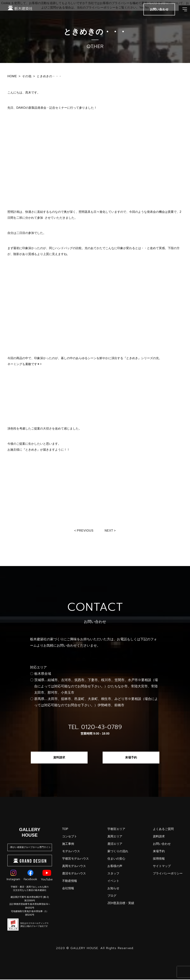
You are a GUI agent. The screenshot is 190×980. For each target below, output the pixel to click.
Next (110, 531)
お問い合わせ (162, 844)
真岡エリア (115, 837)
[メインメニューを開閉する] (182, 13)
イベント (113, 881)
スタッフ (113, 874)
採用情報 (159, 859)
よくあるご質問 (163, 830)
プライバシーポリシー (168, 874)
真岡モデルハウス (74, 867)
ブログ (112, 896)
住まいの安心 (116, 859)
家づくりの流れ (118, 852)
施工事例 (68, 844)
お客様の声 (115, 867)
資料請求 (59, 758)
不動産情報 (70, 881)
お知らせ (113, 889)
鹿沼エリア (115, 844)
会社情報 (68, 889)
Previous (85, 531)
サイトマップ (162, 867)
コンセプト (70, 837)
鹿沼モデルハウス (74, 874)
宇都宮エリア (116, 830)
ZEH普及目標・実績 (121, 904)
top (65, 830)
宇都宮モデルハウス (76, 859)
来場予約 (131, 758)
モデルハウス (71, 852)
